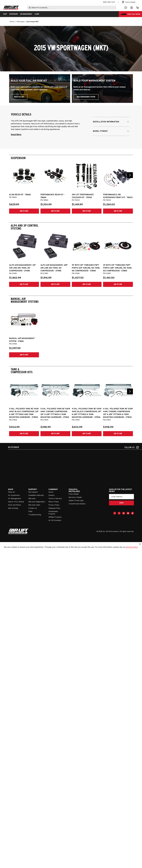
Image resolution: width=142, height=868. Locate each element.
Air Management (14, 498)
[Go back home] (11, 8)
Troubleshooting (35, 515)
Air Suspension (14, 495)
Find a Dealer (74, 494)
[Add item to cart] (24, 211)
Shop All (11, 492)
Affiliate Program (55, 517)
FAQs (30, 511)
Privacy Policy (54, 505)
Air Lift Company (55, 520)
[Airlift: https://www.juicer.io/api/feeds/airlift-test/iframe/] (75, 465)
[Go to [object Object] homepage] (18, 531)
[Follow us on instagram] (132, 447)
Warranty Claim (34, 505)
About (51, 492)
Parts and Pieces (15, 505)
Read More (16, 134)
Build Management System (86, 97)
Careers (51, 495)
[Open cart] (137, 8)
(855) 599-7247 (109, 2)
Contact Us (33, 508)
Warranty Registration (37, 502)
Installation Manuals (36, 495)
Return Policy (54, 502)
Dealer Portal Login (76, 500)
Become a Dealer (75, 497)
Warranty (32, 498)
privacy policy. (132, 556)
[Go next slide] (130, 175)
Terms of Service (55, 498)
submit (121, 503)
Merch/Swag (13, 508)
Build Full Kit (19, 97)
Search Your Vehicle (16, 502)
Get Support (33, 492)
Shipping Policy (54, 508)
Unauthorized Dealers (77, 504)
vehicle (12, 22)
